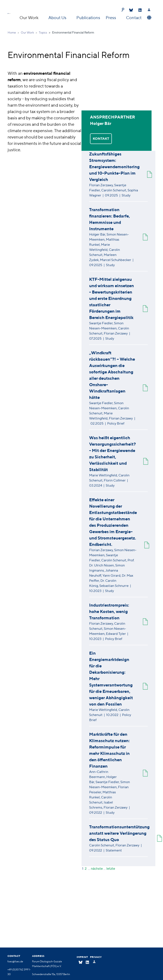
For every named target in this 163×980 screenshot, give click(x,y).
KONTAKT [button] (101, 139)
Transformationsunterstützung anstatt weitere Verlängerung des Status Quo (119, 833)
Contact (134, 18)
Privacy (96, 957)
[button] (149, 18)
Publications (88, 18)
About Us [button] (58, 18)
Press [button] (111, 18)
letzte (111, 869)
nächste (97, 869)
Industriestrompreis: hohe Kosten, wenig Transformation (109, 611)
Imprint (82, 957)
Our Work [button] (29, 18)
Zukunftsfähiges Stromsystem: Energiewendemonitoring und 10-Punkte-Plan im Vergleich (114, 167)
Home (12, 32)
